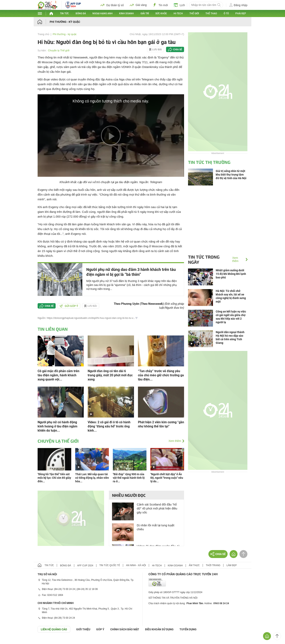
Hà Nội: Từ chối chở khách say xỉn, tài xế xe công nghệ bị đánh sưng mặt (231, 296)
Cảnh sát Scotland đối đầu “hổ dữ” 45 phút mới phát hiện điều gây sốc (157, 508)
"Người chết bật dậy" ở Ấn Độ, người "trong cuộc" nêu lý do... (167, 478)
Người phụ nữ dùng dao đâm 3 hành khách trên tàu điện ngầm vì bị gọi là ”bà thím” (131, 272)
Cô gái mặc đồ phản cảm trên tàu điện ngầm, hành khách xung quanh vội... (58, 375)
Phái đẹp (241, 13)
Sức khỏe (161, 13)
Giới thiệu (83, 629)
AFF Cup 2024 (85, 566)
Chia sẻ (178, 50)
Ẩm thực (194, 565)
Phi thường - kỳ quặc (65, 22)
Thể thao (211, 13)
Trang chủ (43, 34)
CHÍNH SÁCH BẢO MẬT (125, 629)
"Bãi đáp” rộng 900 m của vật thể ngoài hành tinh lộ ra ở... (129, 478)
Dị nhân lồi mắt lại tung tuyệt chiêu (156, 527)
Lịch (179, 5)
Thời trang (213, 565)
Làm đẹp (232, 565)
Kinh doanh (126, 13)
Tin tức (64, 13)
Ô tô (226, 13)
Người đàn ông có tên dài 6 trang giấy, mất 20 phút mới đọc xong (110, 375)
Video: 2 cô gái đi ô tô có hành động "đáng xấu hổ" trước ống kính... (109, 426)
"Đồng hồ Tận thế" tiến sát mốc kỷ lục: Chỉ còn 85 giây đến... (54, 478)
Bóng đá (81, 13)
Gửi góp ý (69, 306)
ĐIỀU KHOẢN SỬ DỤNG (159, 629)
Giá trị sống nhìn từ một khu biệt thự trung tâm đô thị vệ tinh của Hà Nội (231, 175)
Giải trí (145, 13)
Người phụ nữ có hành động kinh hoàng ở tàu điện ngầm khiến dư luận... (57, 426)
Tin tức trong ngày (204, 259)
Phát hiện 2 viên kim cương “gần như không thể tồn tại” (161, 424)
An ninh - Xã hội (136, 565)
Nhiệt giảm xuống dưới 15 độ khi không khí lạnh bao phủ (231, 274)
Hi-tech (178, 13)
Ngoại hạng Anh (103, 13)
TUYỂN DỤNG (188, 629)
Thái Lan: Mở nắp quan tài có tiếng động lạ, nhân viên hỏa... (92, 478)
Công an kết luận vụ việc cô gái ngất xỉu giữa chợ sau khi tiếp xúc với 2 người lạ (231, 317)
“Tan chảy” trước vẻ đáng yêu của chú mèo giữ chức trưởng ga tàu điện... (161, 375)
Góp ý (100, 629)
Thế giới (194, 13)
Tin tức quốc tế (110, 565)
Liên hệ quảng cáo (54, 629)
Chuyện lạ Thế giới (59, 50)
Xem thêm (175, 441)
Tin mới (160, 5)
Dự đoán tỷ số (112, 5)
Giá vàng (138, 5)
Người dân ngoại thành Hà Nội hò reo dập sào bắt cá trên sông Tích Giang (230, 337)
